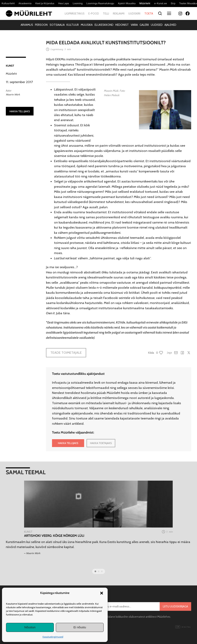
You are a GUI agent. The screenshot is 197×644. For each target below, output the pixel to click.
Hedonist (122, 25)
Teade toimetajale (66, 352)
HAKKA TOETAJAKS (101, 443)
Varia (134, 25)
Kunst (10, 66)
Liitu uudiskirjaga (175, 606)
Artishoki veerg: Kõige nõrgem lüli (54, 536)
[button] (102, 593)
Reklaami (119, 13)
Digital (183, 627)
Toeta (149, 13)
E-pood (94, 13)
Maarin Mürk (13, 94)
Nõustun (30, 627)
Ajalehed (170, 25)
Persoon (41, 25)
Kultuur (73, 25)
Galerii (144, 25)
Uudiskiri (134, 13)
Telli (106, 13)
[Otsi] (160, 14)
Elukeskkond (104, 25)
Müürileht (11, 74)
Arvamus (27, 25)
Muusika (87, 25)
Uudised (157, 25)
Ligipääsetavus (75, 13)
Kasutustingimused (53, 637)
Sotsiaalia (57, 25)
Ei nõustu (80, 627)
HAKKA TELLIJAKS (20, 111)
